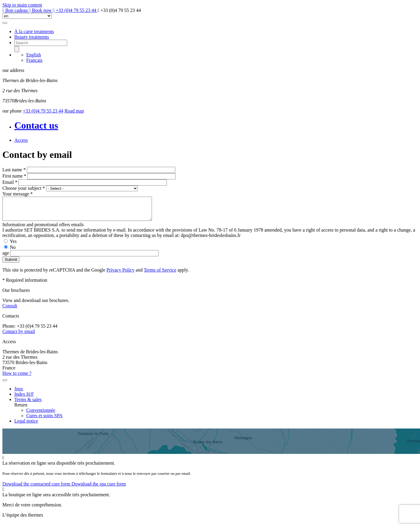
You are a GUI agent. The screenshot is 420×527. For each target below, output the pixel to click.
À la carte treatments (34, 31)
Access (21, 140)
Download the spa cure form (99, 488)
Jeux (19, 393)
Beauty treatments (32, 37)
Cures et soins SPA (44, 420)
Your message (17, 194)
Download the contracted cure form (37, 488)
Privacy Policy (121, 274)
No (13, 252)
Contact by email (19, 336)
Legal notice (26, 425)
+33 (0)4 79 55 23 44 (43, 111)
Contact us (36, 125)
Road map (74, 111)
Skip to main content (22, 5)
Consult (10, 310)
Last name (14, 170)
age (6, 257)
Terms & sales (28, 404)
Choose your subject (24, 188)
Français (34, 60)
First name (14, 176)
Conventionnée (41, 415)
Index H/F (24, 399)
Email (10, 182)
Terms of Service (160, 274)
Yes (13, 246)
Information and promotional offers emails (43, 229)
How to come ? (17, 378)
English (34, 55)
